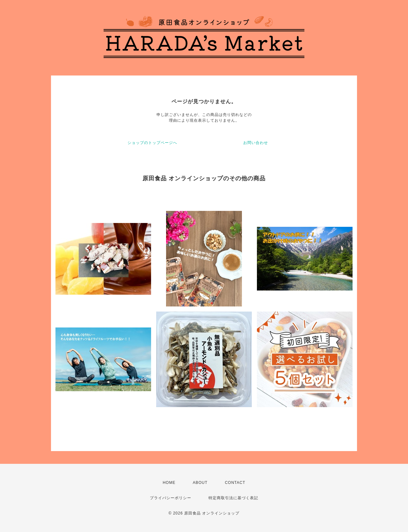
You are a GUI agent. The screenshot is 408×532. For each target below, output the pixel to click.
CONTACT (235, 483)
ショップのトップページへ (152, 143)
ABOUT (200, 483)
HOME (169, 483)
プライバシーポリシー (171, 498)
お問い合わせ (256, 143)
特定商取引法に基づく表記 (233, 498)
